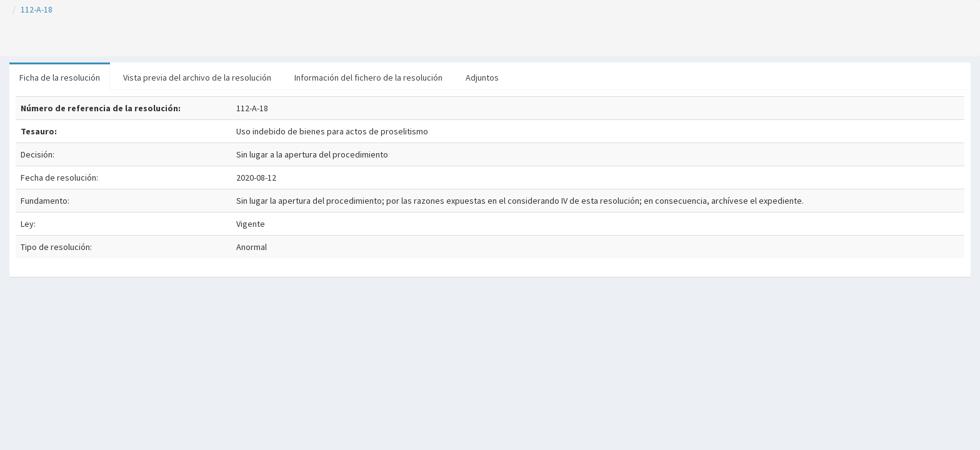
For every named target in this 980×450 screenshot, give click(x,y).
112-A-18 (37, 9)
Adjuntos (482, 77)
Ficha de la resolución (60, 77)
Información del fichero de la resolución (368, 77)
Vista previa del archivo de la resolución (197, 77)
